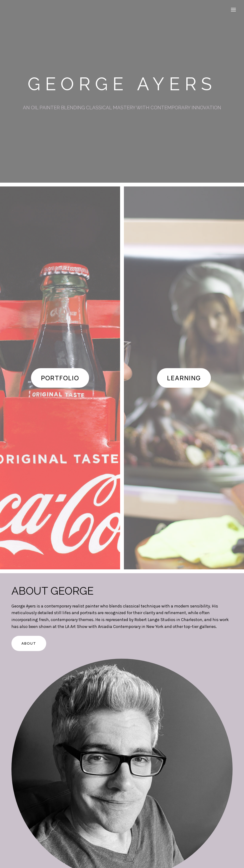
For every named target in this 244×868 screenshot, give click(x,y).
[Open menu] (233, 10)
